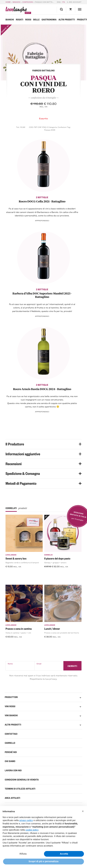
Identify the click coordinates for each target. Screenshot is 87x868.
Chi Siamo (10, 761)
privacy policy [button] (26, 820)
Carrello (10, 743)
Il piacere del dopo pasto (57, 558)
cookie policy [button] (32, 830)
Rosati (19, 20)
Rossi (28, 20)
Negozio (17, 2)
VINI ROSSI (10, 706)
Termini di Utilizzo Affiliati (20, 789)
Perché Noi (11, 752)
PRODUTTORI (11, 697)
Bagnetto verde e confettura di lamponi (22, 562)
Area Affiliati (12, 798)
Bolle (36, 20)
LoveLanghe (11, 555)
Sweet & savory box (16, 558)
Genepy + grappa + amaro (55, 562)
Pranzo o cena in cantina (19, 629)
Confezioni (28, 2)
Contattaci (11, 734)
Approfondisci (42, 221)
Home (8, 2)
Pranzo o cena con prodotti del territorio (62, 633)
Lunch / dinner (52, 629)
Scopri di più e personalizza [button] (43, 861)
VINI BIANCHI (11, 715)
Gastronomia (49, 20)
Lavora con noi (13, 770)
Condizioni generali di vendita (22, 780)
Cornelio (49, 555)
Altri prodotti (67, 20)
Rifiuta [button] (23, 854)
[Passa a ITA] (63, 2)
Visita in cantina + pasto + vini (18, 633)
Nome (10, 664)
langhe (16, 10)
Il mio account (74, 2)
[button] (83, 811)
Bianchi (10, 20)
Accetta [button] (64, 854)
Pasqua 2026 (50, 130)
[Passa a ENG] (59, 2)
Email (39, 664)
